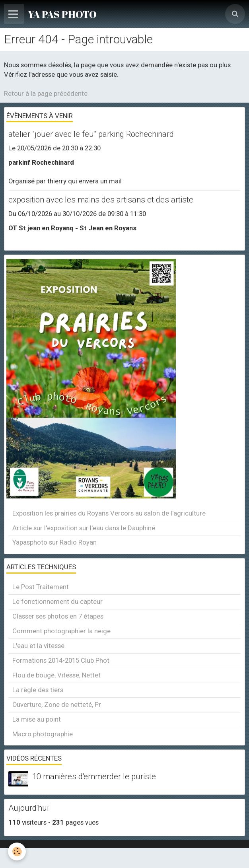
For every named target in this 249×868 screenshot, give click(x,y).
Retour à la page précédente (46, 93)
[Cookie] (17, 851)
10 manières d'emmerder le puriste (94, 777)
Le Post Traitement (41, 587)
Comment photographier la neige (61, 631)
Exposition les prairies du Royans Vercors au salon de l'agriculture (109, 513)
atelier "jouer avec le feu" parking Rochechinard (91, 134)
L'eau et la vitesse (38, 646)
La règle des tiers (38, 690)
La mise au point (37, 719)
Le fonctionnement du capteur (57, 601)
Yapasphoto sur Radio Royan (54, 542)
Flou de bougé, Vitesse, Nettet (56, 675)
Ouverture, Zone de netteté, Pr (57, 705)
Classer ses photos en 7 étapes (58, 616)
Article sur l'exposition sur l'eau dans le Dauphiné (84, 528)
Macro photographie (43, 734)
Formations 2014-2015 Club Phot (61, 660)
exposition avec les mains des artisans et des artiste (101, 200)
